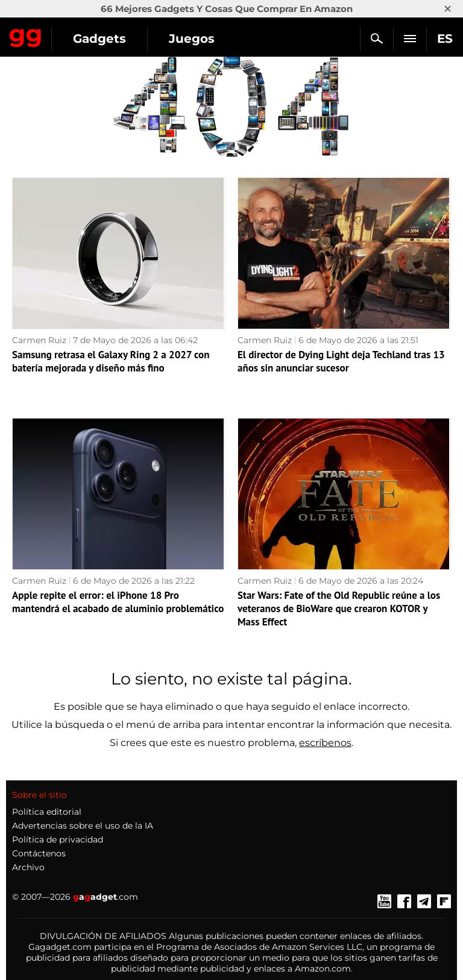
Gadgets (99, 39)
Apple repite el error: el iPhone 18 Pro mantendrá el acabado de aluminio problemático (118, 602)
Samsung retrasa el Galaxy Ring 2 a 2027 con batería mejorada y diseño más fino (111, 361)
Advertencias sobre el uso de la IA (83, 826)
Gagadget (26, 36)
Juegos (192, 39)
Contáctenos (39, 853)
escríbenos (325, 743)
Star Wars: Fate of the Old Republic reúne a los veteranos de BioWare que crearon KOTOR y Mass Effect (339, 609)
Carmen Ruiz (39, 340)
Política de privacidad (58, 839)
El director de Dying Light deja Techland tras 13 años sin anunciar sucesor (341, 361)
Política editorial (47, 812)
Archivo (28, 867)
